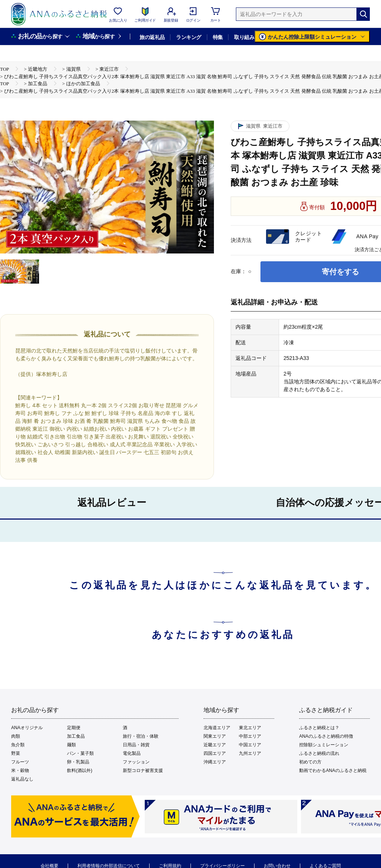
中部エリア (250, 736)
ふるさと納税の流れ (319, 753)
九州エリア (250, 753)
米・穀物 (20, 770)
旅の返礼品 (152, 37)
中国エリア (250, 745)
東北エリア (250, 728)
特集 (218, 37)
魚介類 (18, 745)
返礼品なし (22, 779)
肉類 (16, 736)
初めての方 (310, 762)
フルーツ (20, 762)
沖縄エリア (215, 762)
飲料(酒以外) (80, 770)
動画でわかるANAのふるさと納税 (333, 770)
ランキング (188, 37)
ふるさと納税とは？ (319, 728)
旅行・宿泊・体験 (141, 736)
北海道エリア (217, 728)
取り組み (244, 37)
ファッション (136, 762)
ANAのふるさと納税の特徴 (326, 736)
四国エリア (215, 753)
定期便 (74, 728)
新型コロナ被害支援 (143, 770)
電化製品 (132, 753)
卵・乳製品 (78, 762)
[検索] (363, 14)
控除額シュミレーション (324, 745)
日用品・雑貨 (136, 745)
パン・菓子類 (80, 753)
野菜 (16, 753)
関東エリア (215, 736)
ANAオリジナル (27, 728)
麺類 (71, 745)
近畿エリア (215, 745)
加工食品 (76, 736)
